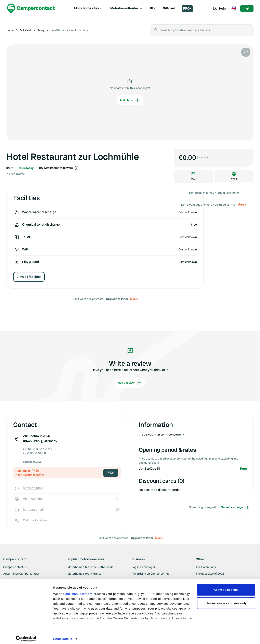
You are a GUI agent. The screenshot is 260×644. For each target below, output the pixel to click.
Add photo (130, 100)
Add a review (130, 383)
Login (247, 8)
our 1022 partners (79, 591)
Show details (63, 636)
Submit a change (228, 193)
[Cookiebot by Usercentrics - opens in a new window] (26, 636)
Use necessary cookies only (226, 600)
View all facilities (29, 277)
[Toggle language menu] (234, 9)
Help (219, 8)
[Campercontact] (31, 8)
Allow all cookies (226, 587)
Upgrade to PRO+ (117, 299)
